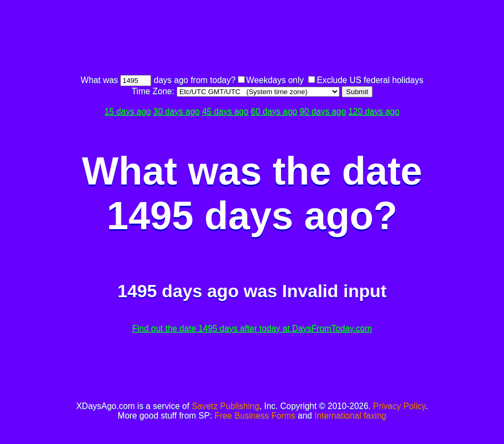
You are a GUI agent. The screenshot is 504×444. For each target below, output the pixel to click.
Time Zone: (154, 91)
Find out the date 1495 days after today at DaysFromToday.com (252, 328)
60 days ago (274, 111)
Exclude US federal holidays (370, 80)
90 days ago (323, 111)
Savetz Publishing (225, 406)
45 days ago (225, 111)
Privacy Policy (399, 406)
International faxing (350, 416)
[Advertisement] (252, 39)
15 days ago (127, 111)
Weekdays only (275, 80)
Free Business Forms (255, 416)
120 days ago (374, 111)
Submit (357, 92)
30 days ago (176, 111)
